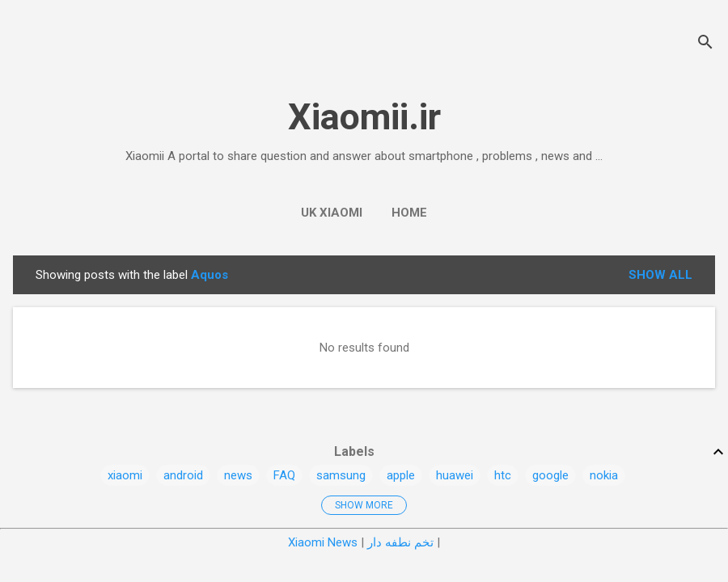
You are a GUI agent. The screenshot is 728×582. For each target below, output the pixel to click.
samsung (341, 475)
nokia (604, 475)
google (550, 475)
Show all (660, 275)
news (238, 475)
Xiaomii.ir (364, 117)
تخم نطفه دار (400, 542)
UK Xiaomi (332, 213)
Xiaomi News (323, 542)
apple (401, 475)
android (183, 475)
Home (409, 213)
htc (503, 475)
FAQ (284, 475)
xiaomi (125, 475)
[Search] (705, 44)
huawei (455, 475)
